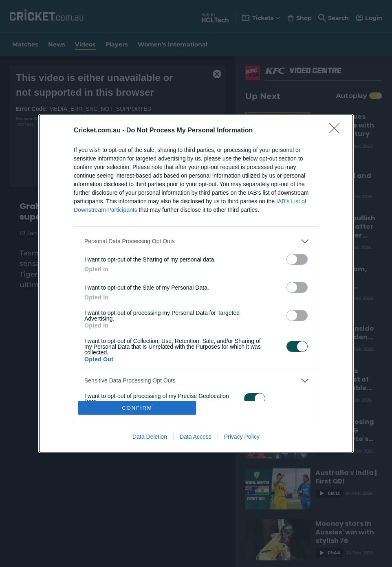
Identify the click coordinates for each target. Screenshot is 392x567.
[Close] (337, 131)
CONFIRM (137, 408)
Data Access (196, 437)
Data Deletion (150, 437)
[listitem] (196, 241)
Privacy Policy (242, 437)
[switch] (297, 259)
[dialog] (196, 284)
